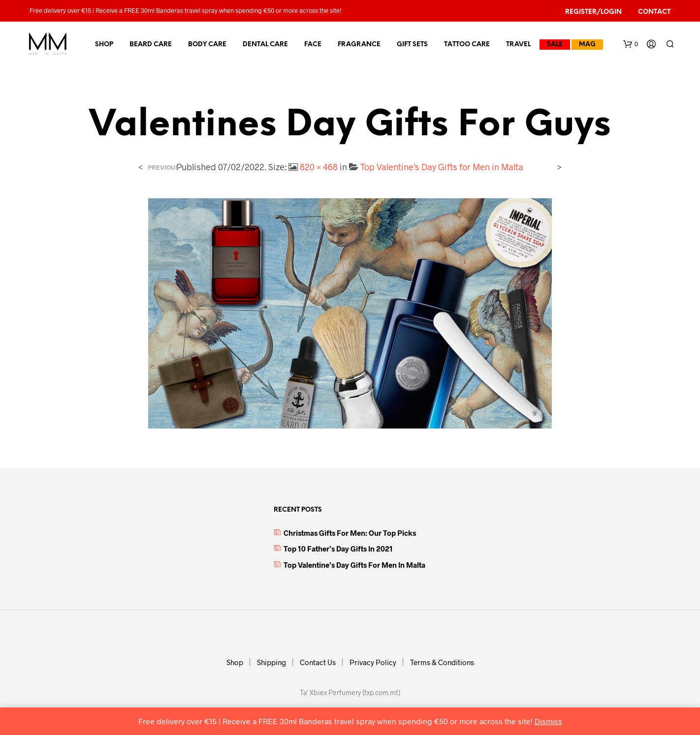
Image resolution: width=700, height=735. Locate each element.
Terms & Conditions (442, 662)
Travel (518, 45)
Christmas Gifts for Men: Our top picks (350, 533)
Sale (555, 45)
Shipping (271, 662)
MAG (587, 45)
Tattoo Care (467, 45)
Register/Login (593, 12)
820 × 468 (319, 167)
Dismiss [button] (548, 721)
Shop (104, 45)
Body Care (207, 45)
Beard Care (151, 45)
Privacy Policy (373, 662)
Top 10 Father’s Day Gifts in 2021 (338, 549)
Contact (654, 12)
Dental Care (265, 45)
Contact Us (318, 662)
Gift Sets (412, 45)
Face (313, 45)
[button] (631, 44)
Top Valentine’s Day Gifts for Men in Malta (442, 167)
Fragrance (359, 45)
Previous (163, 168)
